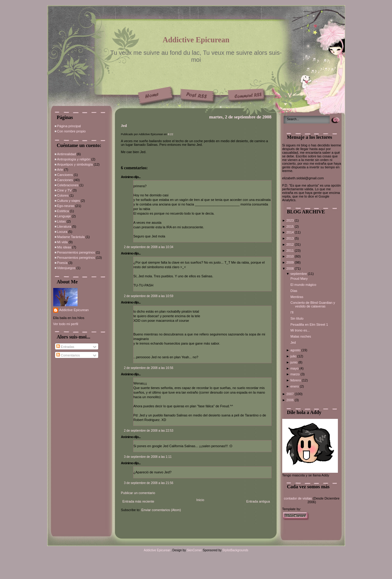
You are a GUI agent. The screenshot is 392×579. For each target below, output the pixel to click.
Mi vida (62, 242)
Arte (60, 170)
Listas (62, 221)
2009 (290, 262)
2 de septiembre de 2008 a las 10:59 (149, 296)
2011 (290, 251)
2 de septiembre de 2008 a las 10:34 (149, 247)
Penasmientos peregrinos (76, 252)
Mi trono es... (300, 330)
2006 (290, 400)
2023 (290, 220)
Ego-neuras (66, 206)
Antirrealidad (67, 154)
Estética (63, 211)
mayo (295, 368)
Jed (124, 126)
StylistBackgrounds (235, 550)
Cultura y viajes (69, 201)
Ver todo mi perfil (66, 324)
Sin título (297, 318)
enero (295, 386)
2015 (290, 226)
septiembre (299, 274)
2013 (290, 238)
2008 (290, 268)
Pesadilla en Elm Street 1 (309, 325)
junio (294, 362)
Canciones (65, 180)
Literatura (64, 226)
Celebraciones (68, 185)
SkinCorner (194, 550)
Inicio (200, 500)
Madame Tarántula (71, 237)
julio (294, 356)
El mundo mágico (303, 285)
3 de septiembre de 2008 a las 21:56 (149, 483)
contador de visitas (298, 498)
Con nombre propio (71, 131)
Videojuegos (66, 268)
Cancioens (65, 175)
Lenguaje (64, 216)
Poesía (62, 263)
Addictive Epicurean (196, 40)
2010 (290, 256)
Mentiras (297, 297)
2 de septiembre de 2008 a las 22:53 (149, 431)
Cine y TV (64, 190)
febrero (296, 380)
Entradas (65, 347)
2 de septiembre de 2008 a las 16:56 (149, 368)
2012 (290, 244)
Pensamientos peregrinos (76, 258)
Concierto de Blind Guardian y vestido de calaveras (313, 304)
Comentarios (68, 355)
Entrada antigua (258, 501)
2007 (290, 394)
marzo (296, 374)
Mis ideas (64, 247)
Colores (63, 195)
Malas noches (301, 336)
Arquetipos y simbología (75, 164)
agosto (296, 350)
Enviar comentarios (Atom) (161, 510)
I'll (292, 312)
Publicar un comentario (138, 493)
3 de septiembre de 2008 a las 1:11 (148, 457)
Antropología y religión (74, 159)
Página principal (69, 126)
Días (294, 291)
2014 (290, 232)
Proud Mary (299, 279)
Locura (62, 232)
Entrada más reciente (139, 501)
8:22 (171, 134)
